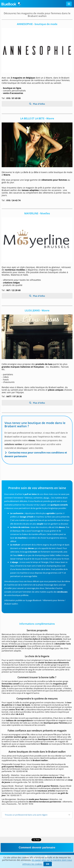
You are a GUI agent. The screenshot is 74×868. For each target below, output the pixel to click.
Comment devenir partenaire (37, 848)
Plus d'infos (39, 104)
